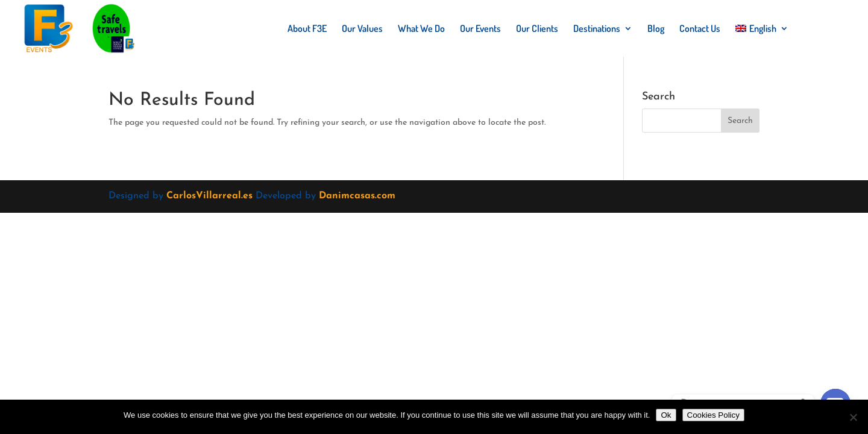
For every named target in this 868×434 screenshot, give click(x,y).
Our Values (362, 29)
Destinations (597, 29)
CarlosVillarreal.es (209, 196)
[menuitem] (762, 40)
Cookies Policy (713, 415)
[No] (853, 417)
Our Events (480, 29)
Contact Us (700, 29)
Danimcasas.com (357, 196)
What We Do (421, 29)
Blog (656, 29)
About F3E (307, 29)
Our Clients (537, 29)
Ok (666, 415)
